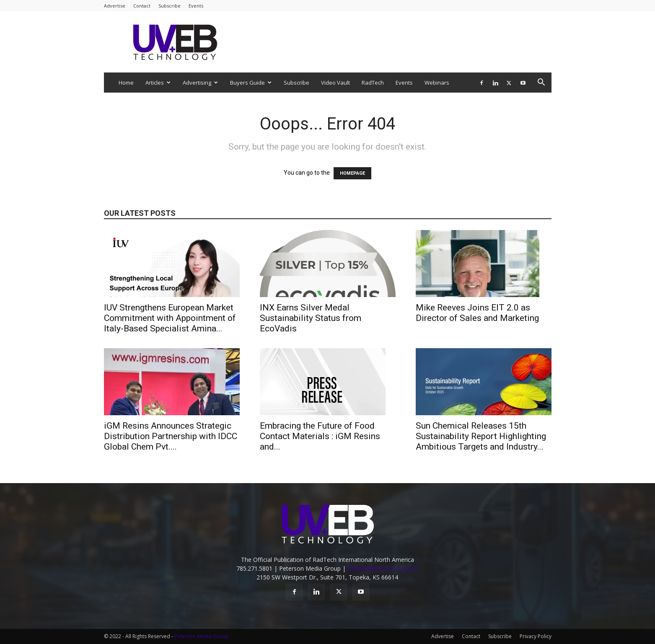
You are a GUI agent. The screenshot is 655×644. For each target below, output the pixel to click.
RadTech (373, 83)
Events (196, 6)
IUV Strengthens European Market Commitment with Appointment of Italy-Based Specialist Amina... (170, 318)
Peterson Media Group (201, 636)
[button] (541, 83)
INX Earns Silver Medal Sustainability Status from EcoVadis (311, 318)
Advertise (115, 6)
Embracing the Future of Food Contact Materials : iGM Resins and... (320, 436)
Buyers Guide (251, 83)
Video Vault (335, 83)
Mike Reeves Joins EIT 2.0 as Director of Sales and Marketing (477, 313)
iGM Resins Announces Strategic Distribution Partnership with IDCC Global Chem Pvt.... (171, 436)
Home (126, 83)
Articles (158, 83)
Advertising (200, 83)
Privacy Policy (536, 636)
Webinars (437, 83)
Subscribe (170, 6)
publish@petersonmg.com (383, 568)
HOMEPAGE (352, 173)
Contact (142, 6)
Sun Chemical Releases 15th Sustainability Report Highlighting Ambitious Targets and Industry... (481, 436)
